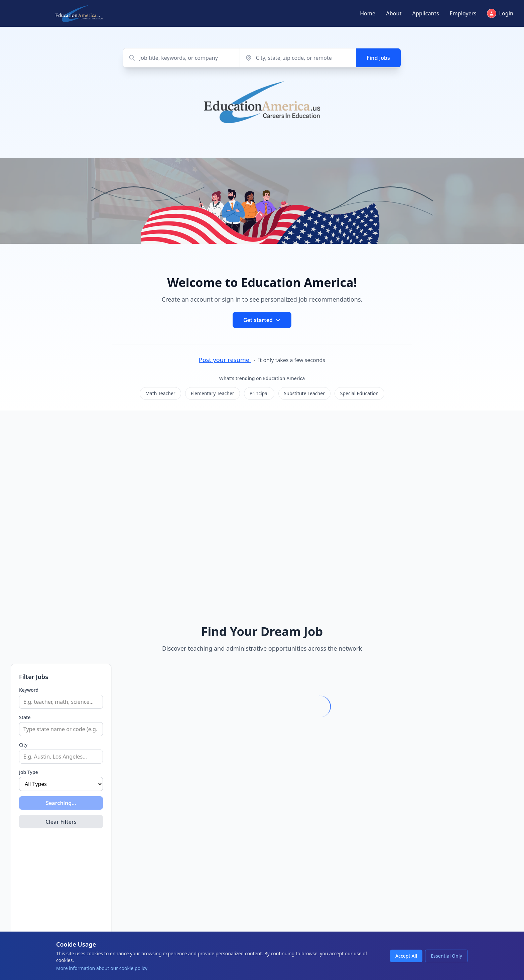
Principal (259, 393)
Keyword (29, 690)
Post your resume (225, 360)
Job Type (29, 772)
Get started (262, 320)
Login (500, 13)
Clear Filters (61, 822)
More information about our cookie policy (102, 968)
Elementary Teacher (213, 393)
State (25, 717)
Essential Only (446, 956)
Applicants (426, 13)
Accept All (406, 956)
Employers (463, 13)
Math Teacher (160, 393)
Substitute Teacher (304, 393)
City (23, 745)
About (394, 13)
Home (368, 13)
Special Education (359, 393)
